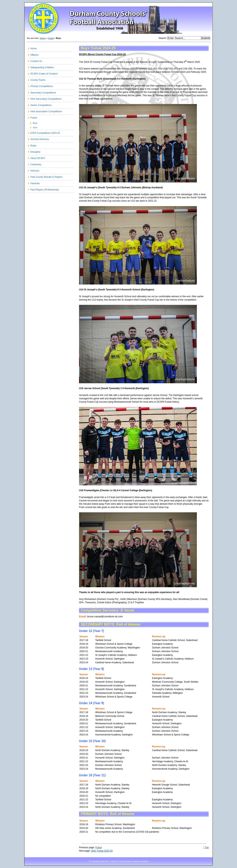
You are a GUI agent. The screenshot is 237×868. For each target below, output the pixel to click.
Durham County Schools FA (118, 19)
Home (43, 38)
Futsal (51, 38)
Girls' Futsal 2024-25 (102, 851)
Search (162, 38)
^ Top (206, 847)
